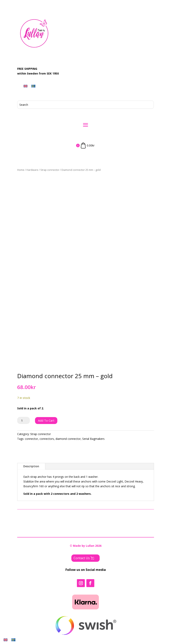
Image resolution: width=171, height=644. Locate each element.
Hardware (32, 170)
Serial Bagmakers (93, 439)
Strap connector (50, 170)
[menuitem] (26, 86)
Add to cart (46, 420)
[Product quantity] (24, 420)
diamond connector (68, 439)
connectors (47, 439)
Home (21, 170)
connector (31, 439)
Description (31, 466)
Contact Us (82, 558)
